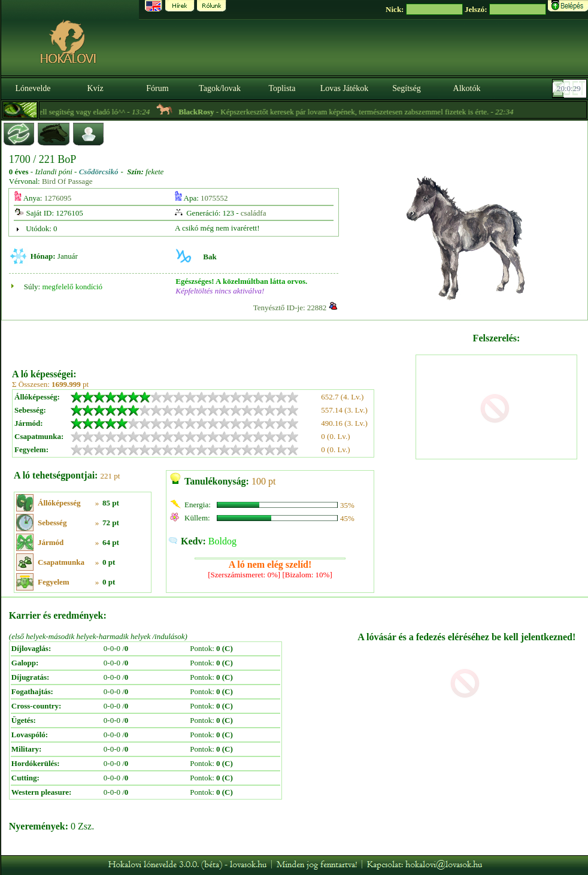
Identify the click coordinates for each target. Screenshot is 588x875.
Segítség (406, 88)
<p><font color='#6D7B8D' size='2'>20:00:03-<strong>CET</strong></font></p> (571, 89)
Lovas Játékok (344, 88)
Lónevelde (33, 88)
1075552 (214, 198)
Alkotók (467, 88)
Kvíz (95, 88)
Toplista (282, 88)
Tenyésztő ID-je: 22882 (290, 308)
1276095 (58, 198)
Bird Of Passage (67, 181)
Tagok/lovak (220, 88)
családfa (254, 213)
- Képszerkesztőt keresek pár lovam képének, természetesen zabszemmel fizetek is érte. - (358, 112)
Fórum (157, 88)
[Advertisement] (213, 340)
